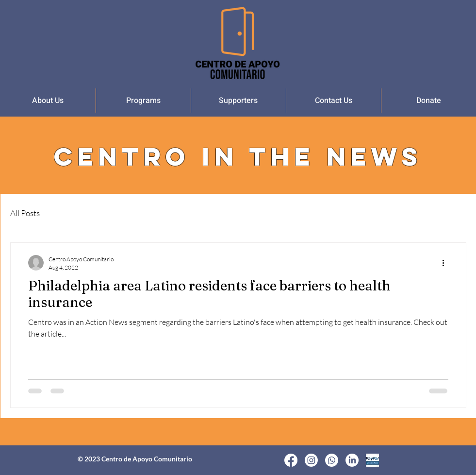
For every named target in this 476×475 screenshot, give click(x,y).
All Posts (25, 213)
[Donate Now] (372, 460)
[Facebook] (291, 460)
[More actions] (447, 263)
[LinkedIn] (352, 460)
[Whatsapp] (332, 460)
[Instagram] (311, 460)
